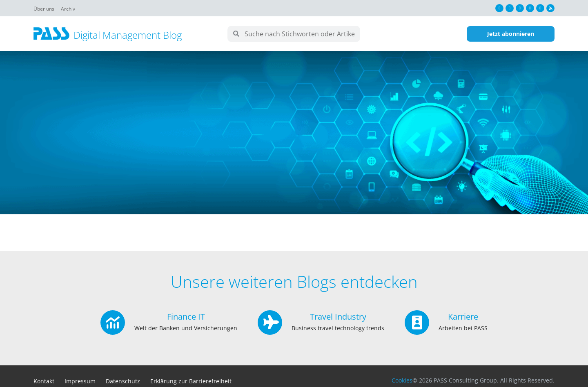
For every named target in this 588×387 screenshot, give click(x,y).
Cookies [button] (402, 380)
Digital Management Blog (128, 35)
